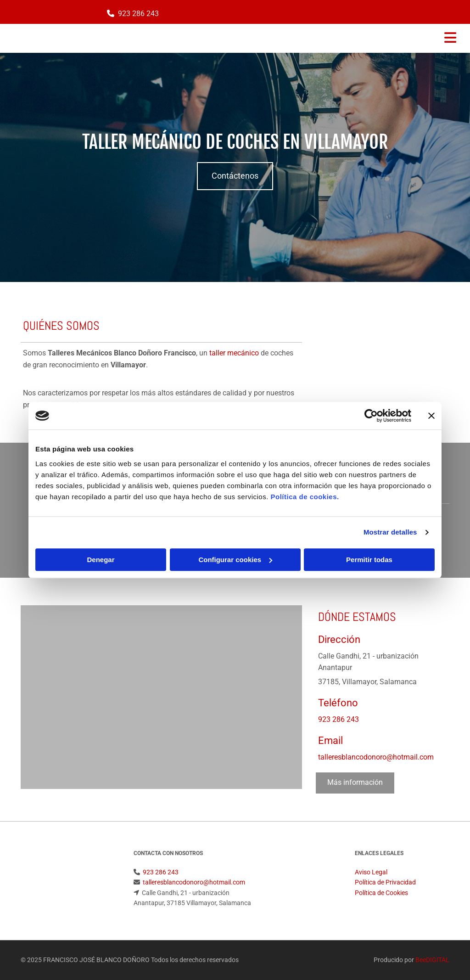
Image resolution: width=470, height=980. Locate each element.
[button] (235, 176)
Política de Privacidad (385, 882)
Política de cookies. (305, 497)
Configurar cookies (235, 560)
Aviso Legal (371, 872)
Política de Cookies (381, 893)
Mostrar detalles (390, 532)
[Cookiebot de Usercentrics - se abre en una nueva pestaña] (371, 416)
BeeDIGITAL (432, 960)
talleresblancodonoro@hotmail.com (376, 757)
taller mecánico (234, 353)
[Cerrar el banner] (431, 416)
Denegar (101, 560)
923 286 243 (138, 14)
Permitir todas (369, 560)
